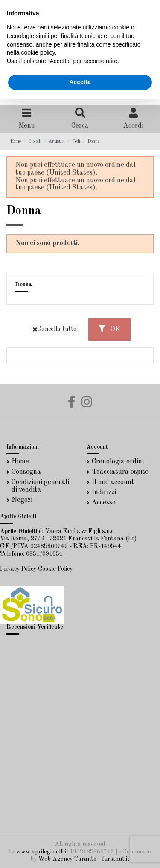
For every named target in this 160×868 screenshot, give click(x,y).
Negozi (22, 500)
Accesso (104, 503)
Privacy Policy (18, 569)
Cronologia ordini (118, 462)
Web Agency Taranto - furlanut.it (84, 859)
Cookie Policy (55, 569)
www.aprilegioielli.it (42, 852)
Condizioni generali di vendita (40, 486)
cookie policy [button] (38, 52)
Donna (23, 285)
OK (109, 329)
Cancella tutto (55, 329)
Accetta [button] (80, 82)
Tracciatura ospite (120, 472)
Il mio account (113, 482)
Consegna (26, 472)
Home (20, 462)
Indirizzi (104, 492)
